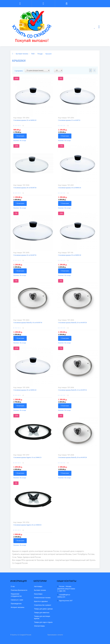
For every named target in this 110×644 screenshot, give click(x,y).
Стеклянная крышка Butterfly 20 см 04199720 (72, 323)
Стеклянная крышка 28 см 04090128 (25, 390)
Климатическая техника (42, 598)
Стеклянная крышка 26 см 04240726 (25, 255)
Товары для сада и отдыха (43, 622)
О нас (13, 586)
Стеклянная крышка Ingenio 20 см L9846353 (27, 525)
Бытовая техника (40, 590)
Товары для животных (42, 613)
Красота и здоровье (41, 601)
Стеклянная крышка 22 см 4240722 (69, 120)
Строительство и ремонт (43, 605)
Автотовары (38, 586)
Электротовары (39, 626)
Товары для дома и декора (43, 609)
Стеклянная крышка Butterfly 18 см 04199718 (28, 323)
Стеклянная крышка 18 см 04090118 (70, 188)
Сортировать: (19, 71)
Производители (16, 604)
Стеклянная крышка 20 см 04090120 (25, 120)
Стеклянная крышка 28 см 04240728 (25, 188)
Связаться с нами (17, 600)
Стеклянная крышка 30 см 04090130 (70, 255)
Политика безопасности (19, 590)
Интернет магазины (18, 607)
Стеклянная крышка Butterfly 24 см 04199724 (72, 390)
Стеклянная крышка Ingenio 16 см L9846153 (27, 457)
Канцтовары (38, 594)
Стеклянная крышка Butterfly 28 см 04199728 (72, 457)
